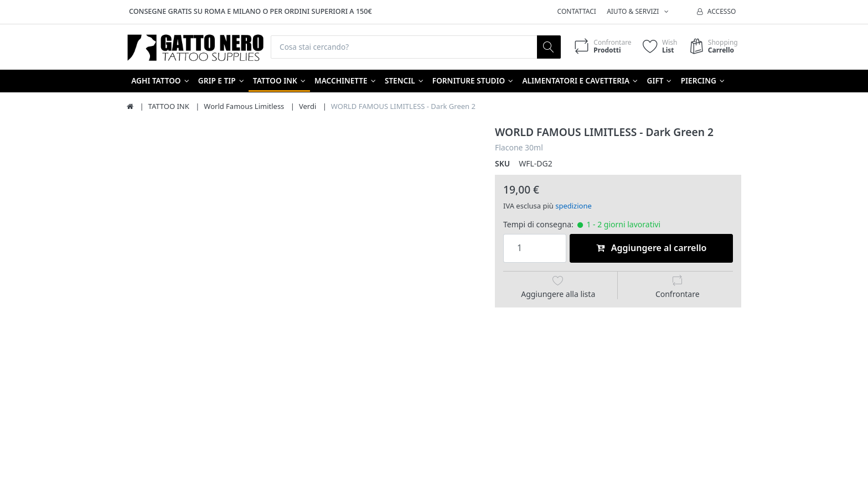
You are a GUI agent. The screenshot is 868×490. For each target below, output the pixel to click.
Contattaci (577, 11)
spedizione (573, 206)
